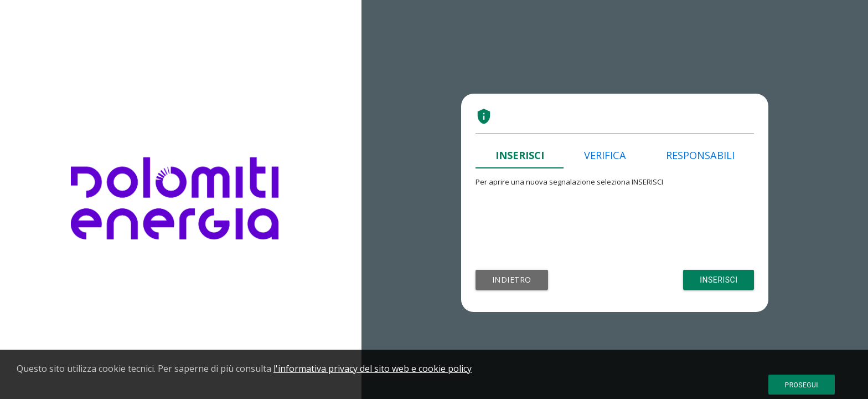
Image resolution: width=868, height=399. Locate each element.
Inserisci (719, 280)
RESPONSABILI (700, 155)
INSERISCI (520, 155)
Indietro (512, 280)
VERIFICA (605, 155)
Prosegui (802, 385)
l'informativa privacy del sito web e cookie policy (373, 369)
